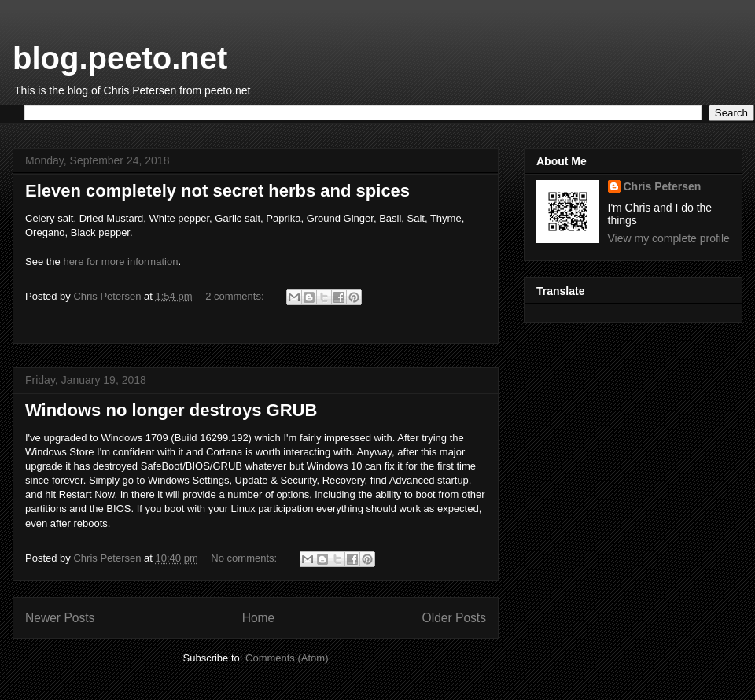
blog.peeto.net (120, 58)
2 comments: (236, 296)
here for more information (120, 262)
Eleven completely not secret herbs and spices (217, 191)
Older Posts (454, 618)
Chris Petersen (663, 186)
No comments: (245, 558)
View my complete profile (669, 238)
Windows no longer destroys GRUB (171, 410)
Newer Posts (60, 618)
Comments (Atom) (287, 658)
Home (259, 618)
